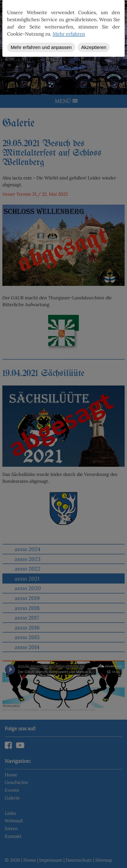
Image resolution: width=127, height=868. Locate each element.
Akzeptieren (94, 47)
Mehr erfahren (69, 34)
